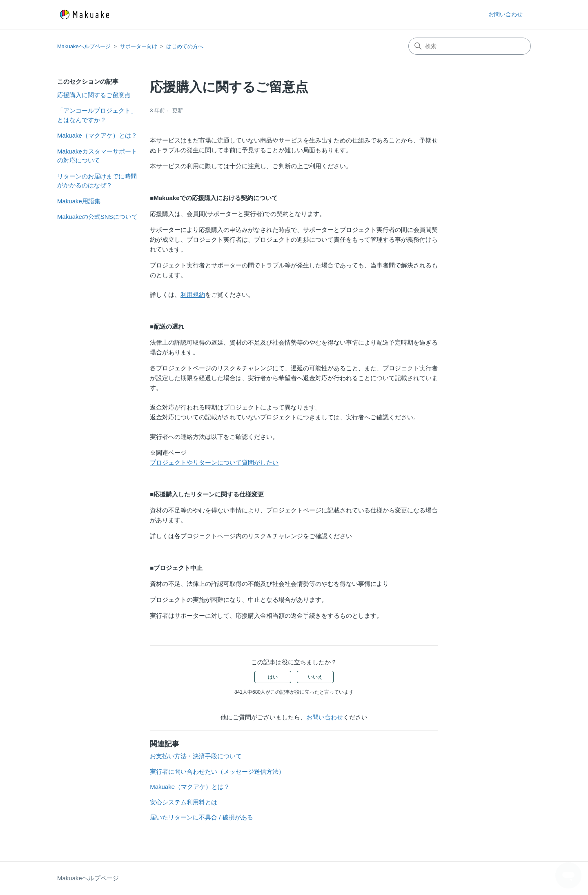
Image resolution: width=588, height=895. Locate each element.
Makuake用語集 (79, 201)
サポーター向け (139, 46)
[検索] (470, 46)
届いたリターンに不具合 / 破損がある (202, 817)
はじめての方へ (185, 46)
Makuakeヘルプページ (84, 46)
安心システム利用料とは (184, 802)
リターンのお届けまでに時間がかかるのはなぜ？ (97, 181)
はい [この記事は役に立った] (273, 677)
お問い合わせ (506, 14)
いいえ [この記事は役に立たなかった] (315, 677)
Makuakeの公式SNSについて (97, 217)
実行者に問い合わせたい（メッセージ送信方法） (217, 771)
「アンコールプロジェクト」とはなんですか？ (97, 115)
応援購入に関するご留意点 (94, 95)
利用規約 (193, 295)
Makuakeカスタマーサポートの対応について (97, 156)
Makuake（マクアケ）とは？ (97, 135)
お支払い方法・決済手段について (196, 756)
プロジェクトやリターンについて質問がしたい (214, 462)
